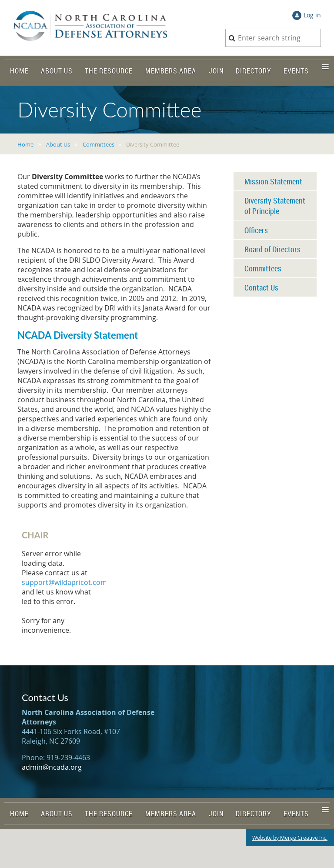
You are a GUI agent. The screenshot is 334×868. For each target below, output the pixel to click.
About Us (58, 144)
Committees (99, 144)
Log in (312, 15)
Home (25, 144)
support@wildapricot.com (64, 582)
